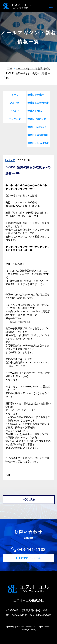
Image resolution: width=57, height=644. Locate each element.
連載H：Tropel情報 (38, 143)
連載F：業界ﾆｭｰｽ (37, 127)
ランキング (15, 119)
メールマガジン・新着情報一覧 (33, 69)
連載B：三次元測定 (38, 103)
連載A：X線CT (36, 111)
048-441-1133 (32, 549)
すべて (15, 95)
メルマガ (15, 103)
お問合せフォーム (31, 558)
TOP (10, 69)
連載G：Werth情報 (38, 135)
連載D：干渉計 (36, 95)
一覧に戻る (29, 500)
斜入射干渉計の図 (20, 322)
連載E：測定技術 (37, 119)
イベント (15, 111)
